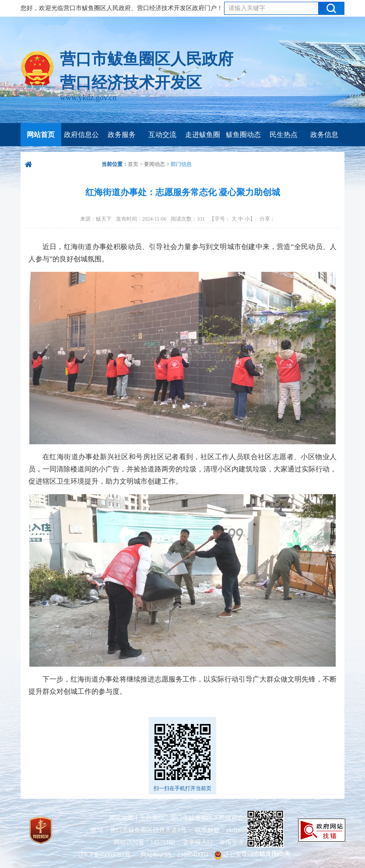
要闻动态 (154, 164)
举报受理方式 (238, 842)
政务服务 (122, 135)
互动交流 (162, 135)
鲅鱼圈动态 (243, 135)
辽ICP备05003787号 (104, 855)
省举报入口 (198, 842)
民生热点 (284, 135)
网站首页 (41, 135)
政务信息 (324, 135)
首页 (133, 164)
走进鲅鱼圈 (203, 135)
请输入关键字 (247, 8)
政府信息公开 (81, 146)
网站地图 (121, 818)
